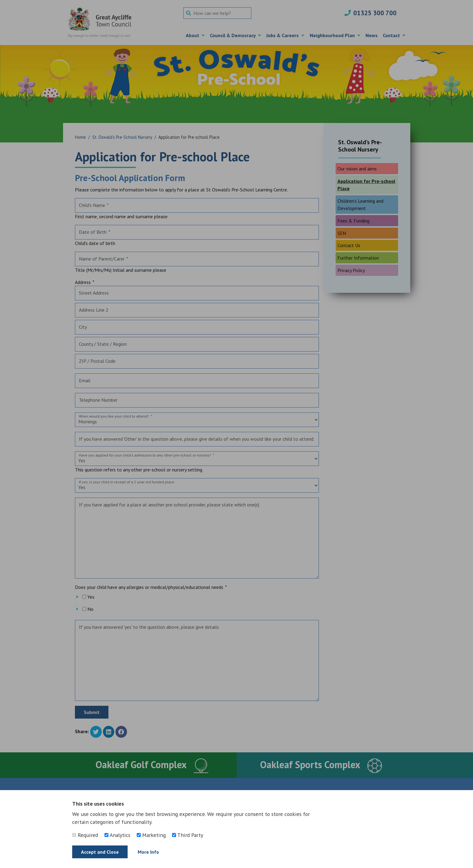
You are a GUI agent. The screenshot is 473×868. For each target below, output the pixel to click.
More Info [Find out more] (148, 852)
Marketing (151, 835)
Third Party (188, 835)
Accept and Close (100, 852)
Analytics (117, 835)
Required (85, 835)
